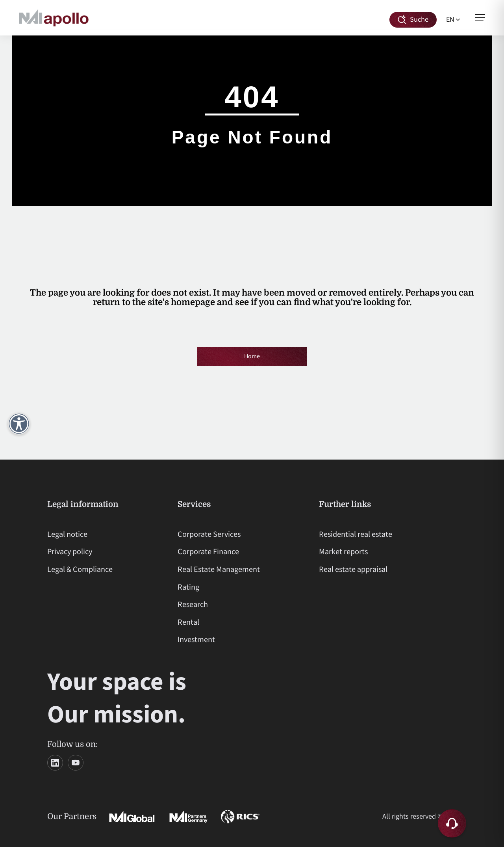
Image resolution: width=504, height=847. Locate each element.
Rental (188, 622)
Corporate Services (209, 534)
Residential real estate (356, 534)
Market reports (343, 552)
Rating (188, 587)
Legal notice (67, 534)
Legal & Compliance (80, 569)
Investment (196, 639)
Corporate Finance (208, 552)
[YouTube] (76, 763)
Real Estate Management (219, 569)
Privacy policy (70, 552)
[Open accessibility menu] (19, 424)
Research (193, 604)
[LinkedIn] (55, 763)
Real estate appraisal (353, 569)
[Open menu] (480, 18)
